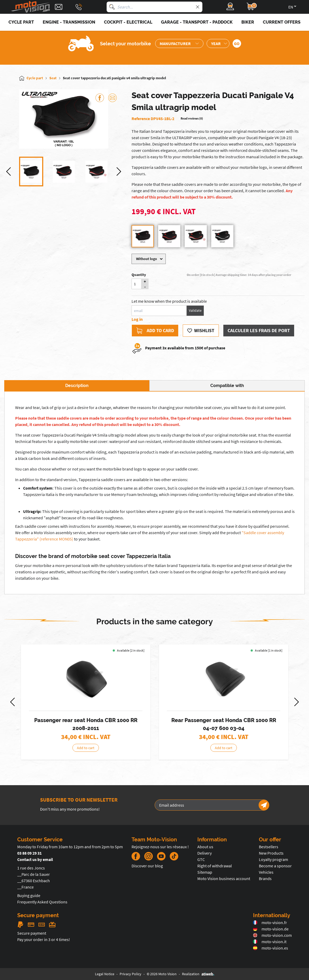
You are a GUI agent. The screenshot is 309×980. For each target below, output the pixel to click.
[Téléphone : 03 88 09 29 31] (79, 7)
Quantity (139, 275)
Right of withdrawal (215, 866)
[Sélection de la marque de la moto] (179, 43)
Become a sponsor (275, 866)
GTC (201, 859)
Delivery (204, 853)
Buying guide (29, 895)
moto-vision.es (271, 948)
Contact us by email (35, 859)
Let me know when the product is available (169, 301)
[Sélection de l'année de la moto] (218, 43)
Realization (198, 974)
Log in (137, 319)
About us (205, 847)
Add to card (155, 331)
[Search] (112, 7)
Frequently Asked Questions (42, 902)
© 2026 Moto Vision (162, 974)
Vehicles (266, 872)
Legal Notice (105, 974)
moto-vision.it (270, 942)
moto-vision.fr (270, 922)
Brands (265, 878)
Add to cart (86, 748)
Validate (195, 310)
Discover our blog (147, 866)
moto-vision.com (272, 935)
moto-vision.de (271, 929)
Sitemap (205, 872)
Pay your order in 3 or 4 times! (44, 939)
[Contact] (59, 7)
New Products (271, 853)
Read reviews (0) (192, 118)
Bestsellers (269, 847)
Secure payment (32, 933)
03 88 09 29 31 (29, 853)
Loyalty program (273, 859)
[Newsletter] (264, 805)
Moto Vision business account (224, 878)
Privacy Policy (130, 974)
